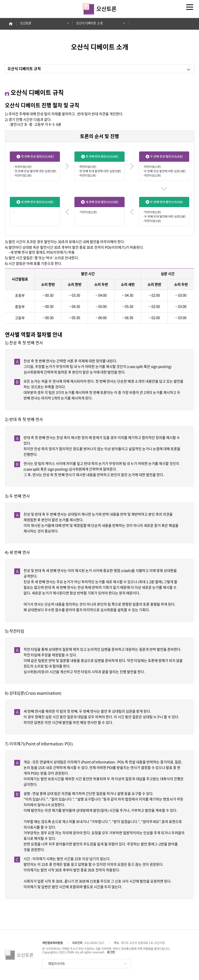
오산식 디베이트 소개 (99, 23)
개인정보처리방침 (52, 943)
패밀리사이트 (88, 964)
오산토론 (43, 23)
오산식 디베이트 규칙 (99, 69)
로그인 (111, 952)
